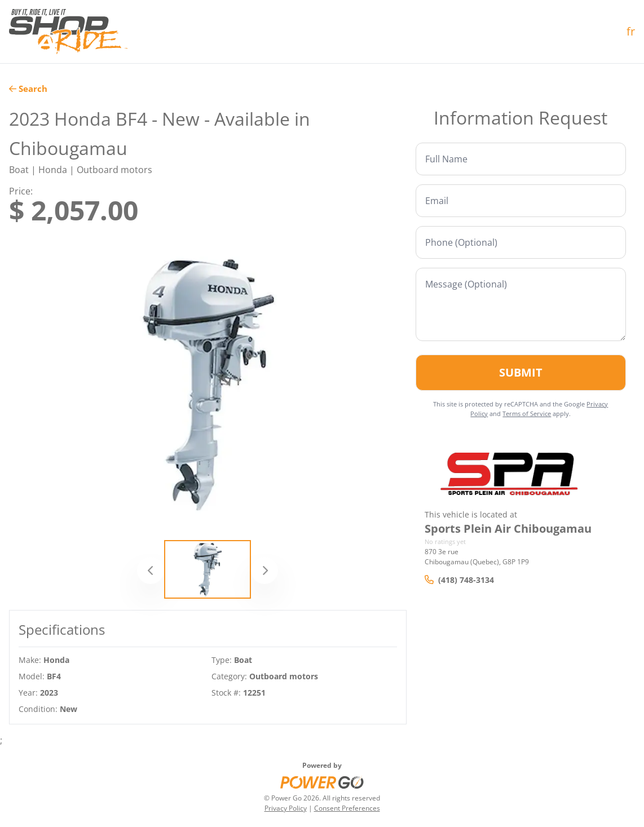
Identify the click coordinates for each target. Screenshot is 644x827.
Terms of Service (527, 414)
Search (28, 89)
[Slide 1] (208, 569)
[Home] (68, 32)
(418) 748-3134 (459, 580)
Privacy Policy (286, 808)
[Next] (264, 571)
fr (631, 31)
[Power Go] (322, 782)
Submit (521, 372)
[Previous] (151, 571)
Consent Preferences (347, 808)
